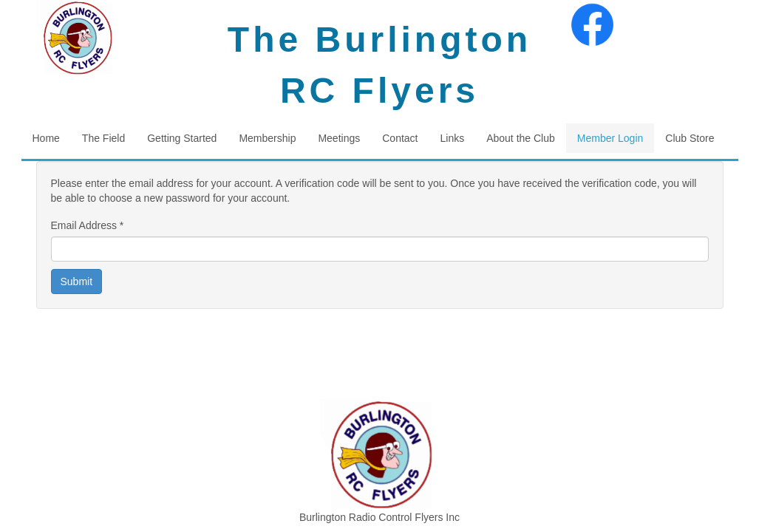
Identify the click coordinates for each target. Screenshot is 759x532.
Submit (77, 282)
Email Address (88, 225)
